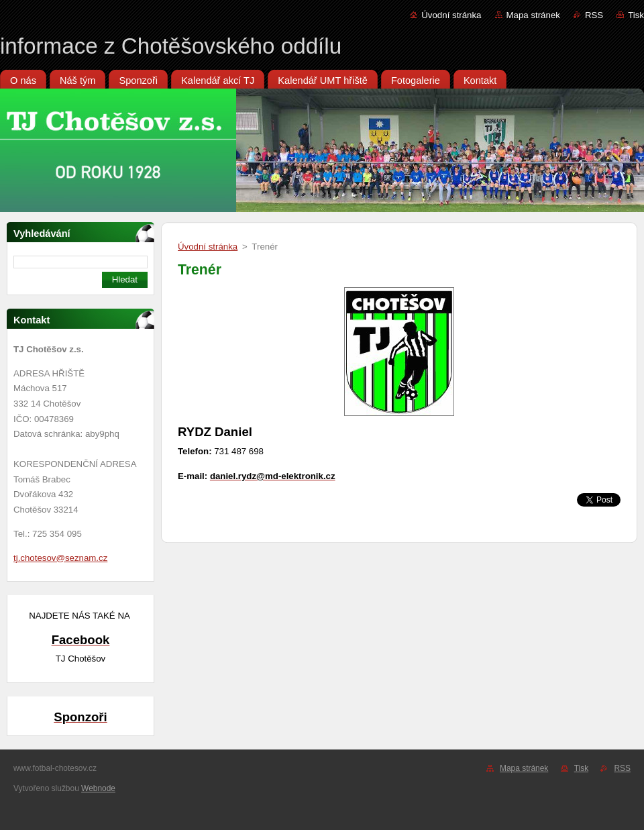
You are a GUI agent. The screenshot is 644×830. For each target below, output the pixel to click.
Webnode (98, 788)
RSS (594, 15)
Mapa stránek (533, 15)
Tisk (636, 15)
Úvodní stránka (451, 15)
